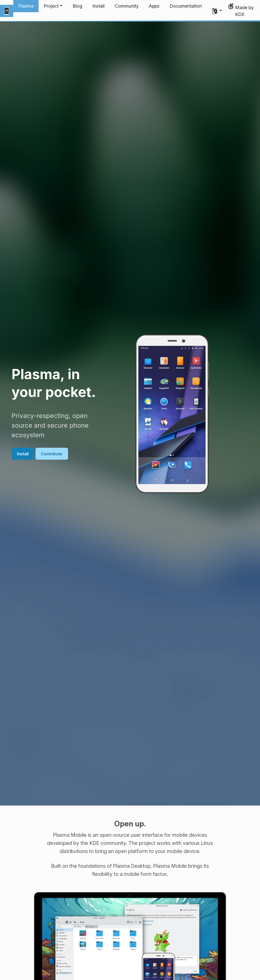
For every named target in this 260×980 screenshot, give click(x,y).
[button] (53, 6)
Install (23, 454)
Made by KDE (244, 11)
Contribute (52, 454)
